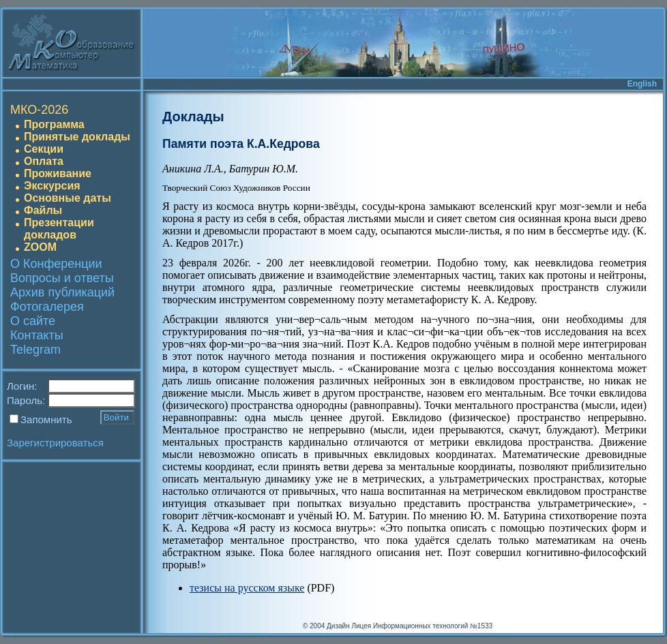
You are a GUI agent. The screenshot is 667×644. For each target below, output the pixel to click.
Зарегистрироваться (55, 443)
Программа (54, 124)
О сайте (33, 321)
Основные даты (68, 198)
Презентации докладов (59, 229)
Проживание (58, 173)
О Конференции (56, 264)
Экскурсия (52, 186)
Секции (44, 149)
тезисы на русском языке (247, 588)
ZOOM (40, 247)
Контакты (37, 335)
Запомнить (46, 419)
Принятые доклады (77, 137)
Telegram (35, 350)
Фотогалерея (47, 307)
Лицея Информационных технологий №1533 (422, 626)
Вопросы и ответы (62, 278)
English (642, 84)
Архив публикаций (62, 292)
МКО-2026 (39, 110)
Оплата (44, 161)
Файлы (43, 210)
